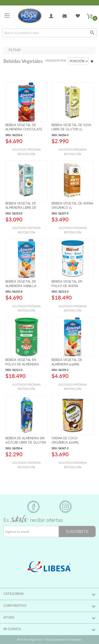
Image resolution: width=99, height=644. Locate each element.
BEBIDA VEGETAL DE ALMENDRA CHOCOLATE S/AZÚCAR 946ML (24, 129)
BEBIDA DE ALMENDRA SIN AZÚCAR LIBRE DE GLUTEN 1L (26, 443)
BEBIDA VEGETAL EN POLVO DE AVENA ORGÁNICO (67, 286)
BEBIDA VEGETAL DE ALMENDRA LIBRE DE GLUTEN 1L (21, 208)
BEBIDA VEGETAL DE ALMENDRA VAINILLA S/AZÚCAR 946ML (21, 286)
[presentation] (37, 546)
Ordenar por (56, 61)
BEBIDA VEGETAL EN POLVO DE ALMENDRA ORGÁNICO (22, 364)
